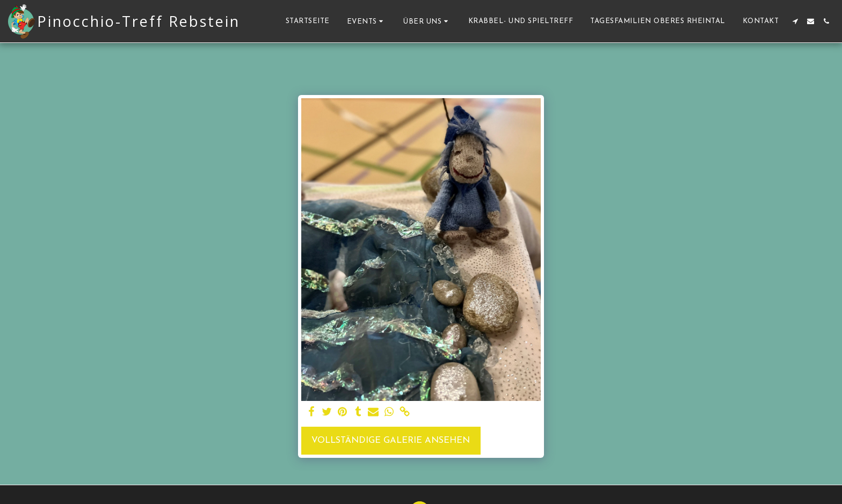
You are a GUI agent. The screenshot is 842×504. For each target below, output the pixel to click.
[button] (367, 21)
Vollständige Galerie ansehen (391, 441)
